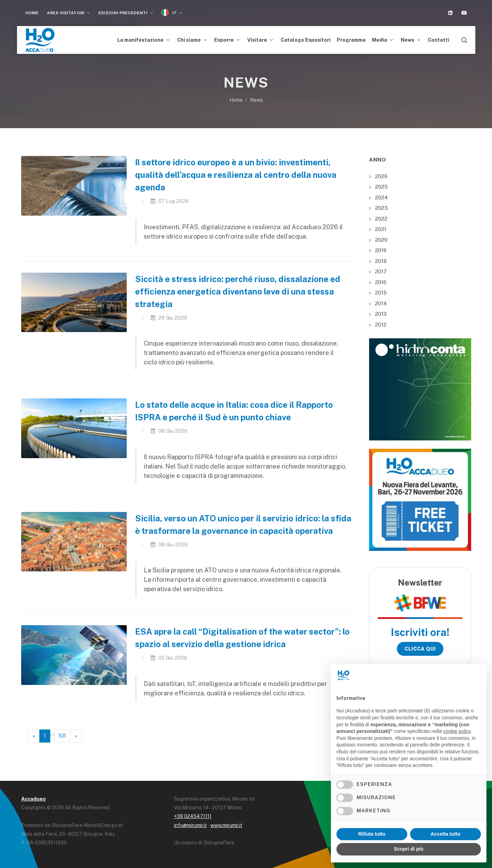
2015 (381, 291)
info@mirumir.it (190, 824)
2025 (381, 185)
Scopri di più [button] (409, 849)
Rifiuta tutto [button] (372, 834)
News (256, 98)
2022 (381, 217)
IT (172, 13)
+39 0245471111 (193, 815)
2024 (381, 195)
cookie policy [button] (457, 731)
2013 (381, 312)
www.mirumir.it (226, 824)
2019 (381, 249)
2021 (381, 227)
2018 (381, 259)
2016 (381, 280)
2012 (381, 323)
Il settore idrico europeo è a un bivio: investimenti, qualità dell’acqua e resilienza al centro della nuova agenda (236, 173)
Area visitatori (68, 13)
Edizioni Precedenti (126, 13)
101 (62, 734)
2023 (381, 206)
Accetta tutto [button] (445, 834)
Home (32, 13)
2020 (381, 238)
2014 (381, 301)
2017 (381, 270)
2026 (381, 174)
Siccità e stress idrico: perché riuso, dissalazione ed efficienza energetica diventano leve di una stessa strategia (238, 290)
